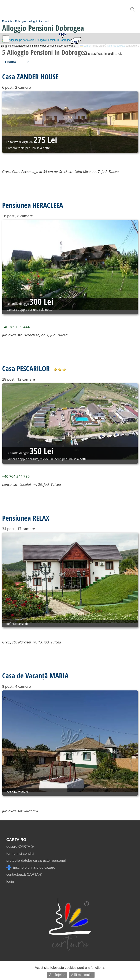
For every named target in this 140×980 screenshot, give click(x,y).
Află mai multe (82, 975)
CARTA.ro (16, 840)
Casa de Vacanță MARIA (35, 676)
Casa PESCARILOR (26, 369)
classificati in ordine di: (105, 54)
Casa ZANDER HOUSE (30, 77)
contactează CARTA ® (24, 874)
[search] (132, 12)
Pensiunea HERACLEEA (33, 205)
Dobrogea (21, 21)
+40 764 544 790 (16, 476)
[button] (74, 43)
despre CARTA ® (20, 847)
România (7, 21)
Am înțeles (57, 975)
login (10, 881)
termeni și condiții (20, 854)
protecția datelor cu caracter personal (36, 861)
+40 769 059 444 (16, 327)
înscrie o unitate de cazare (31, 868)
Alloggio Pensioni (39, 21)
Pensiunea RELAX (26, 518)
